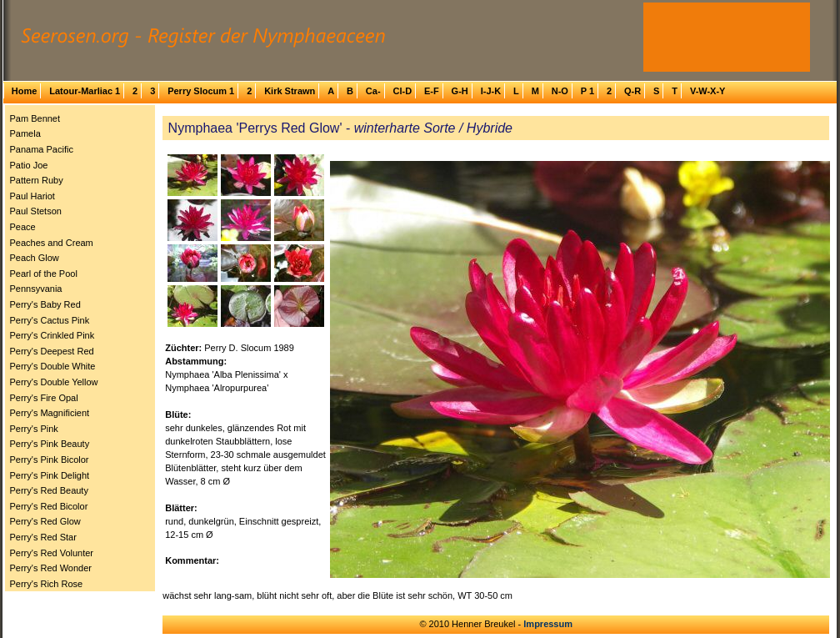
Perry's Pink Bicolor (50, 460)
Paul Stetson (36, 211)
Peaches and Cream (52, 243)
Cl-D (402, 91)
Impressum (548, 624)
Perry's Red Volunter (52, 553)
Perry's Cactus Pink (50, 320)
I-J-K (491, 91)
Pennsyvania (36, 289)
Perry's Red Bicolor (49, 506)
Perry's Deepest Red (52, 351)
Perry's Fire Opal (44, 398)
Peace (23, 227)
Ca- (373, 91)
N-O (560, 91)
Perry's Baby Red (45, 304)
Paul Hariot (32, 196)
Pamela (25, 133)
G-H (460, 91)
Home (25, 91)
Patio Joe (29, 165)
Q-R (632, 91)
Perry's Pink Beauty (50, 444)
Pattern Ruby (37, 180)
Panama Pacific (42, 149)
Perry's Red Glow (45, 521)
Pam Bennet (35, 118)
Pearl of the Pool (44, 274)
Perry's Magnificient (50, 413)
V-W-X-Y (708, 91)
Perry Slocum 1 (201, 91)
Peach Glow (35, 258)
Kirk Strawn (290, 91)
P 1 (587, 91)
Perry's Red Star (43, 537)
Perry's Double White (53, 366)
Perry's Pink (34, 429)
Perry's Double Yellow (54, 382)
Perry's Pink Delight (50, 475)
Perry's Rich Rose (47, 584)
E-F (432, 91)
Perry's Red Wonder (51, 568)
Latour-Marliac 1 (85, 91)
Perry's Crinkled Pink (52, 335)
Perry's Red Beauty (49, 490)
